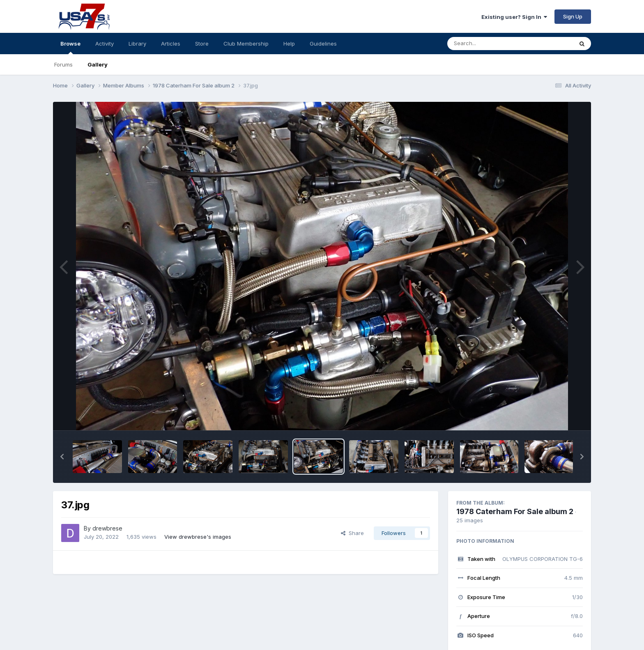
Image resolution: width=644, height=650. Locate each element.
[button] (62, 457)
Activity (105, 44)
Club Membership (246, 44)
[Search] (488, 44)
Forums (63, 64)
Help (289, 44)
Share (352, 533)
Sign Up (573, 16)
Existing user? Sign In (514, 17)
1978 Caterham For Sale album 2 (515, 511)
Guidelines (323, 44)
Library (137, 44)
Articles (171, 44)
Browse (70, 47)
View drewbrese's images (198, 537)
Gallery (98, 64)
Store (202, 44)
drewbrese (107, 528)
